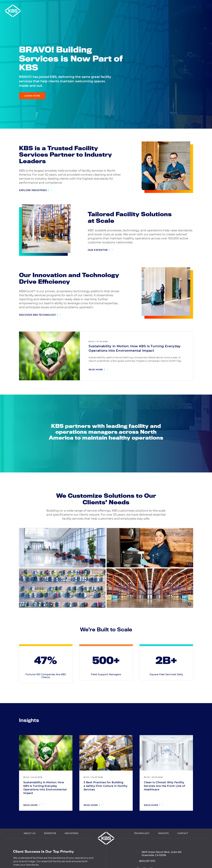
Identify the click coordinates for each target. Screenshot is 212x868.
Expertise (50, 847)
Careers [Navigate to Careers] (200, 4)
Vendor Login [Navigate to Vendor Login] (161, 4)
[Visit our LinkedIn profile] (205, 110)
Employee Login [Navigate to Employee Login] (182, 4)
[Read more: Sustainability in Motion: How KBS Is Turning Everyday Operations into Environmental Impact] (98, 370)
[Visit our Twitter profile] (205, 122)
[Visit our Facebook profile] (205, 116)
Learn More (32, 96)
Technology (142, 847)
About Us (30, 847)
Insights (163, 847)
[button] (209, 4)
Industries (72, 847)
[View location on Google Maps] (158, 866)
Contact (183, 847)
